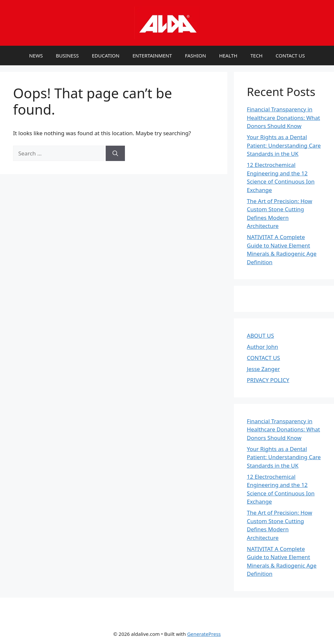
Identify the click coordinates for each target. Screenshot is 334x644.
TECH (257, 56)
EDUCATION (106, 56)
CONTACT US (290, 56)
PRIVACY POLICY (268, 380)
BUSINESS (67, 56)
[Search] (115, 153)
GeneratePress (204, 634)
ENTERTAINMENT (152, 56)
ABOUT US (260, 336)
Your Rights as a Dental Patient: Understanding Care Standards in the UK (284, 145)
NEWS (36, 56)
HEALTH (228, 56)
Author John (263, 347)
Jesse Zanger (263, 369)
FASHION (196, 56)
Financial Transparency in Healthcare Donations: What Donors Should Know (283, 118)
